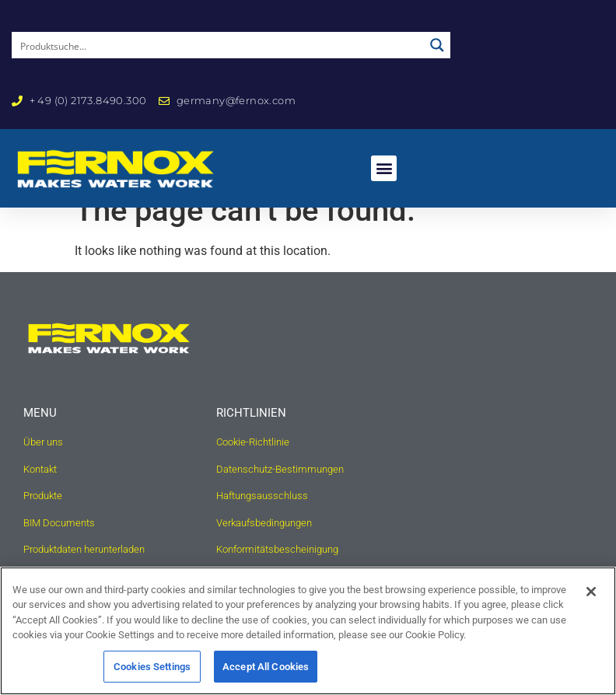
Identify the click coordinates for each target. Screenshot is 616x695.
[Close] (591, 600)
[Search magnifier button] (437, 45)
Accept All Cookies (266, 675)
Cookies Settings (152, 675)
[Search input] (219, 45)
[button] (384, 168)
